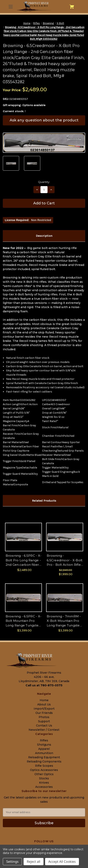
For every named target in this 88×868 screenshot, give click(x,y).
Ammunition (44, 753)
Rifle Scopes (44, 766)
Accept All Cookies (62, 862)
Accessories (44, 787)
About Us (44, 704)
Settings (12, 862)
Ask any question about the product (44, 120)
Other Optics (44, 774)
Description (44, 236)
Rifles (44, 740)
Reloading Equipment (44, 757)
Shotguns (44, 745)
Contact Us (44, 726)
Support (44, 721)
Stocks (44, 778)
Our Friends (44, 713)
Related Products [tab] (44, 501)
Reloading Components (44, 761)
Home (44, 700)
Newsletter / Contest (44, 730)
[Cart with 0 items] (72, 7)
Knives (44, 783)
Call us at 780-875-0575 (44, 685)
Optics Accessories (44, 770)
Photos (44, 717)
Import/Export (44, 709)
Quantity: (44, 182)
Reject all (34, 862)
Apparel (44, 749)
